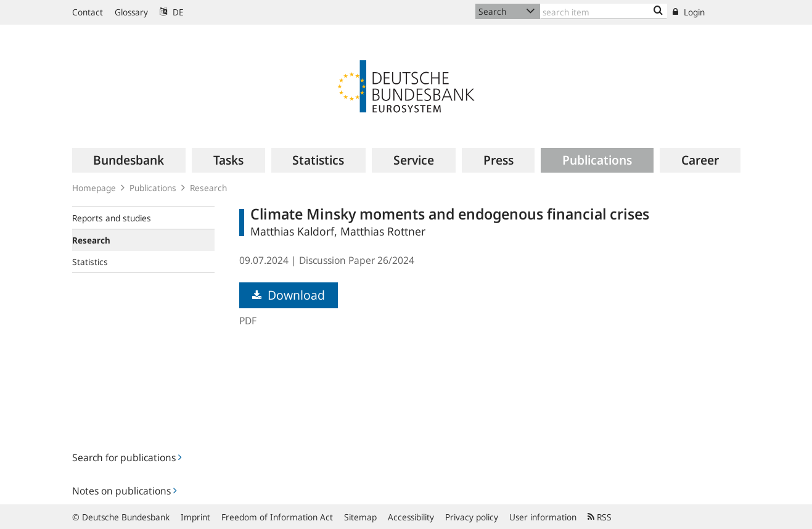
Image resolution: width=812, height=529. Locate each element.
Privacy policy (472, 517)
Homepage (94, 188)
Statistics (90, 262)
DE (172, 12)
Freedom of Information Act (277, 517)
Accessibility (411, 517)
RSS (600, 517)
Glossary (131, 12)
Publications (153, 188)
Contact (88, 12)
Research (208, 188)
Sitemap (360, 517)
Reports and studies (112, 218)
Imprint (195, 517)
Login (689, 12)
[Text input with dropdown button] (604, 11)
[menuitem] (129, 160)
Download (289, 295)
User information (543, 517)
